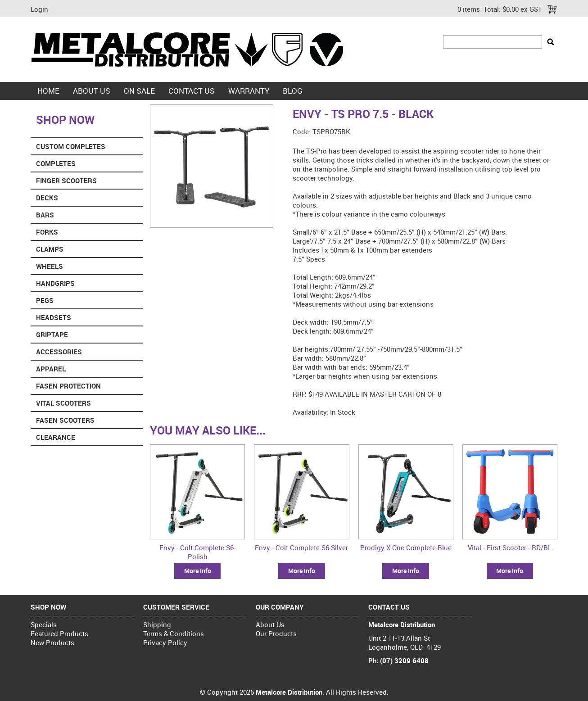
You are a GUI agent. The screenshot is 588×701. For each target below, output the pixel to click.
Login (39, 9)
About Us (92, 91)
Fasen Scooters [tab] (65, 420)
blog (293, 91)
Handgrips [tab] (55, 283)
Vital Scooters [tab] (63, 403)
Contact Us (192, 91)
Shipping (157, 624)
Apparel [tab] (51, 369)
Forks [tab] (47, 232)
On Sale (139, 91)
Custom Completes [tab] (71, 146)
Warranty (249, 91)
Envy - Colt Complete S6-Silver (301, 547)
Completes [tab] (56, 163)
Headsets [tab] (54, 317)
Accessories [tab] (59, 352)
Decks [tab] (47, 198)
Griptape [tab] (52, 335)
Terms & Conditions (174, 633)
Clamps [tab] (50, 249)
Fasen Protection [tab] (68, 386)
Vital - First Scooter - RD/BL (510, 547)
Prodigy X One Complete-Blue (406, 547)
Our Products (276, 633)
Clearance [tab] (56, 437)
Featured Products (59, 633)
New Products (52, 642)
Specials (44, 624)
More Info (198, 571)
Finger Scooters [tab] (66, 181)
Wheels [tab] (50, 266)
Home (48, 91)
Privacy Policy (165, 642)
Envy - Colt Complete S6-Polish (197, 552)
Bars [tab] (45, 215)
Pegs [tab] (45, 300)
